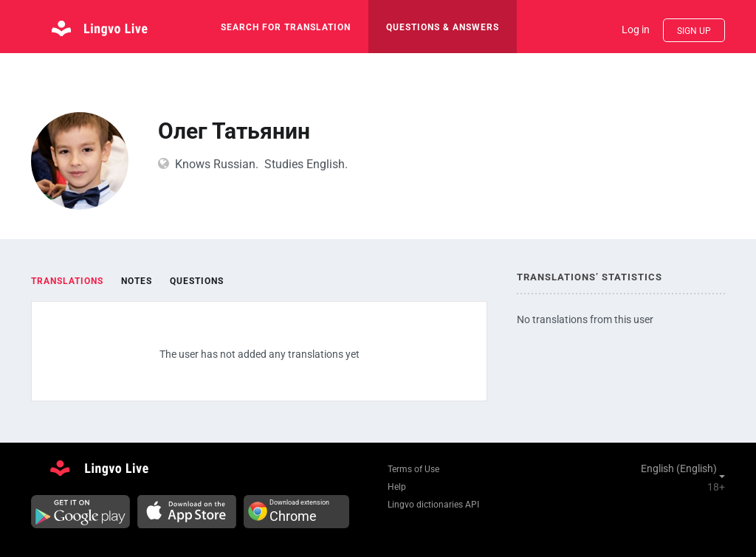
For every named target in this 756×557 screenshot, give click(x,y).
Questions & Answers (443, 27)
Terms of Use (413, 469)
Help (397, 487)
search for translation (286, 27)
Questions (197, 281)
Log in (636, 30)
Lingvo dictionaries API (433, 505)
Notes (137, 281)
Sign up (694, 31)
